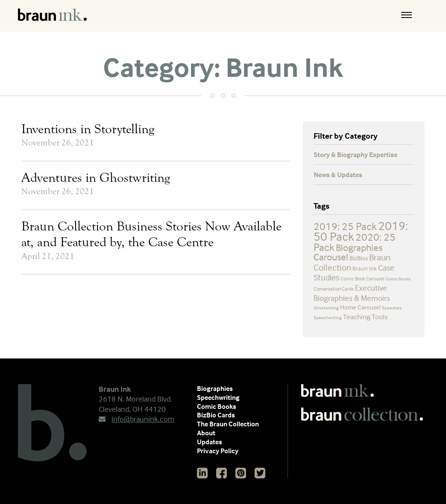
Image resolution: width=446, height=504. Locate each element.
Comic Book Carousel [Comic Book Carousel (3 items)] (362, 278)
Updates (210, 442)
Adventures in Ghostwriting (96, 178)
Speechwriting (218, 397)
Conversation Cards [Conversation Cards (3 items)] (334, 289)
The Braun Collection (228, 424)
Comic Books (217, 406)
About (206, 433)
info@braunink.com (136, 419)
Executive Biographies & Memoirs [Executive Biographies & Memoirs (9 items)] (352, 293)
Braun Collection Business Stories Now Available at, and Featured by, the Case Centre (151, 234)
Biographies (215, 388)
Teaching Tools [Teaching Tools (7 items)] (365, 317)
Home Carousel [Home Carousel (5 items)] (360, 307)
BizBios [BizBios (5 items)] (359, 258)
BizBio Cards (216, 415)
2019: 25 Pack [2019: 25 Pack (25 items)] (345, 226)
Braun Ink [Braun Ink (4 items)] (365, 268)
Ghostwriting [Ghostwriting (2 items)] (326, 308)
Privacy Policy (218, 451)
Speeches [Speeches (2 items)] (392, 308)
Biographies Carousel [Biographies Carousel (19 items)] (348, 252)
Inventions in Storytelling (88, 129)
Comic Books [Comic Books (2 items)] (398, 279)
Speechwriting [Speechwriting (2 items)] (328, 318)
